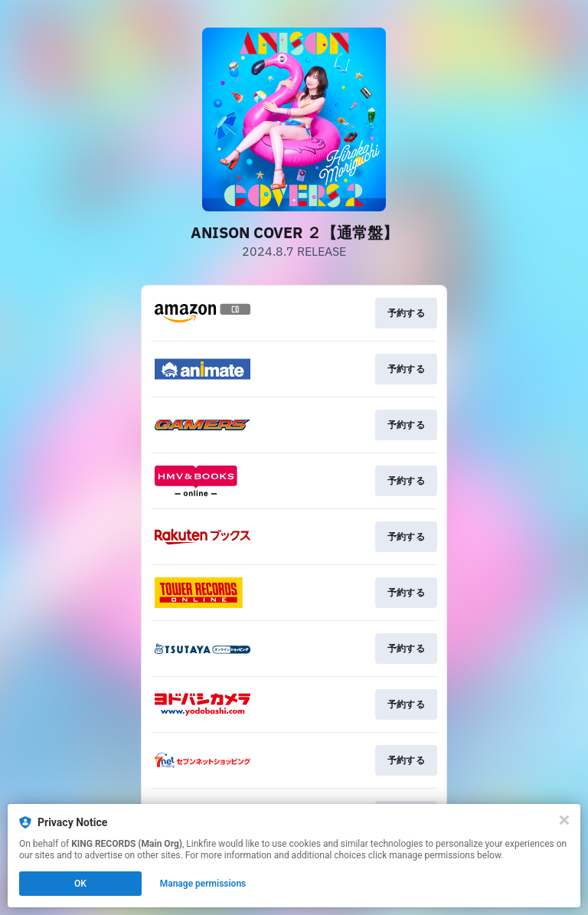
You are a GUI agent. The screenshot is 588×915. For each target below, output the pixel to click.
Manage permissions (203, 884)
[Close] (564, 820)
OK (80, 884)
